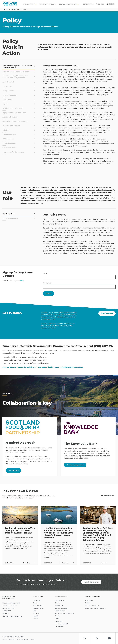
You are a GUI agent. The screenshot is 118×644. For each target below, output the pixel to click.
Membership (89, 600)
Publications (59, 621)
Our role (35, 603)
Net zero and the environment (64, 613)
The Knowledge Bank (75, 465)
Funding (57, 616)
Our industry (37, 600)
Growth (57, 603)
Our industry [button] (30, 4)
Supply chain (59, 606)
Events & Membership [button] (69, 4)
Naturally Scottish (38, 608)
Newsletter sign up (91, 582)
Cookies (32, 640)
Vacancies (36, 616)
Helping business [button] (48, 4)
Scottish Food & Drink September (95, 608)
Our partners (14, 470)
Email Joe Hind (107, 313)
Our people (36, 613)
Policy (25, 10)
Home (5, 10)
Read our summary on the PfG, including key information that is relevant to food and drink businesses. (43, 367)
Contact (35, 619)
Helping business (15, 10)
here (22, 280)
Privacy (5, 640)
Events (87, 603)
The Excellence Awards (92, 606)
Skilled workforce (60, 611)
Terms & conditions (23, 640)
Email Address (47, 283)
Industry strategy (38, 606)
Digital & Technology (61, 608)
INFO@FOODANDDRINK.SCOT (12, 616)
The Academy (59, 626)
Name (45, 274)
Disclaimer (12, 640)
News (35, 611)
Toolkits (57, 619)
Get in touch (88, 4)
